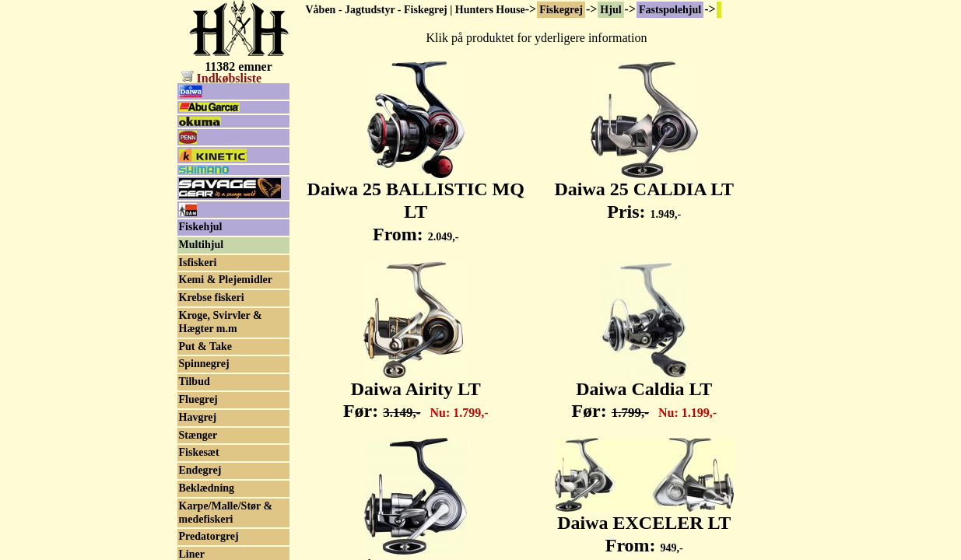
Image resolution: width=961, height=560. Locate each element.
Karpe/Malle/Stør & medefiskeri (226, 513)
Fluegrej (198, 399)
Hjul (610, 10)
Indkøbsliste (222, 78)
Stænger (198, 435)
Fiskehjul (201, 227)
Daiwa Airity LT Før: (416, 392)
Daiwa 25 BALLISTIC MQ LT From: (416, 203)
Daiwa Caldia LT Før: (644, 392)
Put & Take (205, 346)
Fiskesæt (199, 452)
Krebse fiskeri (212, 297)
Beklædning (207, 488)
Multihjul (202, 245)
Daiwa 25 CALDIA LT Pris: (645, 192)
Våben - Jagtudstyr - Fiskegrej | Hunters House (416, 10)
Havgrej (198, 417)
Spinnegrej (204, 364)
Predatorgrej (209, 536)
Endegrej (200, 470)
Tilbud (195, 381)
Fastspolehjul (670, 10)
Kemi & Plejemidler (226, 280)
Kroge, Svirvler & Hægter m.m (221, 322)
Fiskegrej (561, 10)
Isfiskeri (198, 262)
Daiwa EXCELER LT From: (644, 525)
